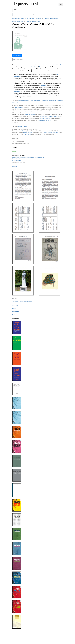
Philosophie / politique (34, 19)
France (14, 308)
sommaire (15, 166)
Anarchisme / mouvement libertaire (22, 302)
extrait (14, 168)
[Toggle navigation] (15, 10)
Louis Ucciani (49, 120)
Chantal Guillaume (45, 119)
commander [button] (17, 55)
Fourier (34, 67)
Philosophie (16, 312)
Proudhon (42, 67)
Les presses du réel (18, 19)
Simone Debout (44, 117)
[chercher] (51, 4)
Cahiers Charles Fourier (51, 19)
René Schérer (41, 120)
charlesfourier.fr (19, 107)
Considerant (43, 86)
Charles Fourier (22, 126)
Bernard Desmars (54, 117)
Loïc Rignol (55, 133)
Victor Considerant (55, 65)
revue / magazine (18, 21)
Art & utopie (16, 305)
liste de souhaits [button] (18, 59)
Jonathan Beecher (30, 115)
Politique (15, 315)
